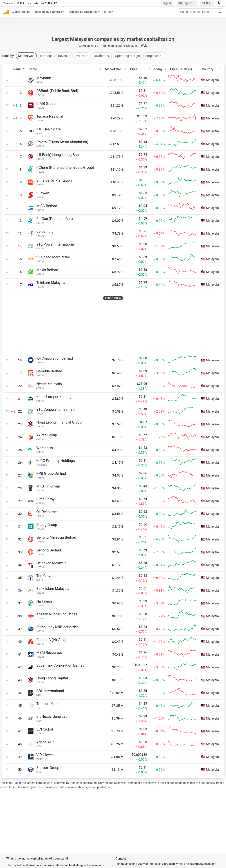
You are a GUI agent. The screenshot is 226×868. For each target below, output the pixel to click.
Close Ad (113, 280)
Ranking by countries (49, 12)
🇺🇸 (186, 3)
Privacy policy (126, 825)
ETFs (108, 12)
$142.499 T (51, 3)
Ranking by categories (83, 12)
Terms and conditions (131, 832)
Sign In (167, 3)
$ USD (206, 3)
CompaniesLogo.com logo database (67, 851)
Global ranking (21, 12)
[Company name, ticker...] (200, 12)
